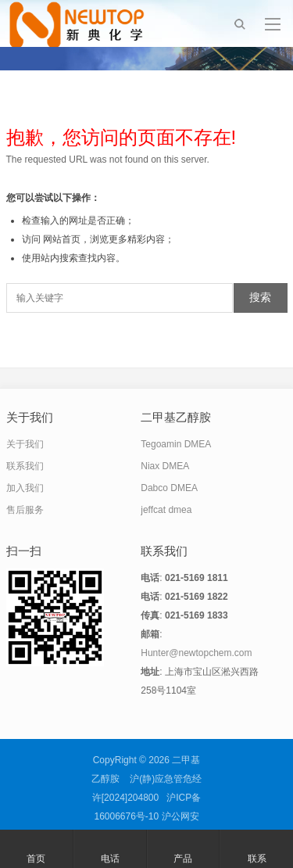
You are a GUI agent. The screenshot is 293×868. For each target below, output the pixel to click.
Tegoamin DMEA (176, 444)
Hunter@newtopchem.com (196, 653)
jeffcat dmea (166, 510)
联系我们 (25, 466)
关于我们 (25, 444)
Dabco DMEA (169, 488)
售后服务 (25, 510)
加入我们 (25, 488)
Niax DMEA (165, 466)
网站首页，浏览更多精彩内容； (109, 239)
